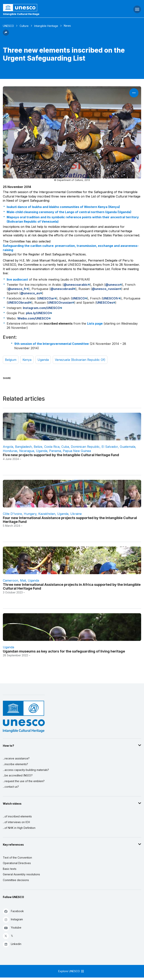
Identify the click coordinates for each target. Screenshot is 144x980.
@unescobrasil (62, 289)
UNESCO (8, 26)
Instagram (13, 919)
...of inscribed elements (17, 816)
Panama (55, 451)
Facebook (13, 911)
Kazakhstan (47, 514)
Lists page (95, 323)
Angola (8, 447)
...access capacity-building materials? (26, 770)
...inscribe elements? (15, 764)
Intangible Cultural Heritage (21, 14)
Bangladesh (23, 447)
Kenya (27, 360)
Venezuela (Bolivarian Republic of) (80, 360)
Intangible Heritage (46, 26)
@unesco (113, 285)
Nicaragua (27, 451)
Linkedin (12, 944)
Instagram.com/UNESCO (41, 308)
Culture (24, 26)
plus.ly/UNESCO (38, 313)
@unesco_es (30, 293)
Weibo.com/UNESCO (33, 318)
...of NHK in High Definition (19, 828)
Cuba (65, 447)
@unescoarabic (76, 285)
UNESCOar (46, 298)
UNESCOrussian (60, 303)
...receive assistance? (16, 758)
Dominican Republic (85, 447)
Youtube (12, 928)
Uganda (43, 360)
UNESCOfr (111, 298)
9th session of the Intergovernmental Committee (52, 344)
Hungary (30, 514)
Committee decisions (16, 880)
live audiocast (17, 279)
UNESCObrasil (19, 303)
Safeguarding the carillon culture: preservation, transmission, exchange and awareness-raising (71, 248)
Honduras (10, 451)
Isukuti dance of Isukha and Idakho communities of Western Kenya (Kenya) (63, 207)
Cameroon (10, 580)
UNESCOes (105, 303)
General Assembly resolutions (21, 874)
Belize (38, 447)
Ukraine (76, 514)
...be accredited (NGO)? (18, 775)
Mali (23, 580)
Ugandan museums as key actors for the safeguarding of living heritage (64, 651)
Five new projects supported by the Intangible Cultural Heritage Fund (61, 455)
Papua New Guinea (77, 451)
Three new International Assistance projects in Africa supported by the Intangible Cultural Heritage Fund (72, 586)
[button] (6, 35)
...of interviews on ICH (16, 822)
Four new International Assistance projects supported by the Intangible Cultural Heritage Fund (70, 520)
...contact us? (11, 787)
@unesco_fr (17, 289)
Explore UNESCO (71, 971)
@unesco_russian (106, 289)
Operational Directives (17, 863)
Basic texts (10, 869)
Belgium (11, 360)
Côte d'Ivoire (12, 514)
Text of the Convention (17, 858)
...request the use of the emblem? (24, 781)
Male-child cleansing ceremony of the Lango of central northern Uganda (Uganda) (69, 212)
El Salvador (110, 447)
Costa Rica (52, 447)
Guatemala (128, 447)
